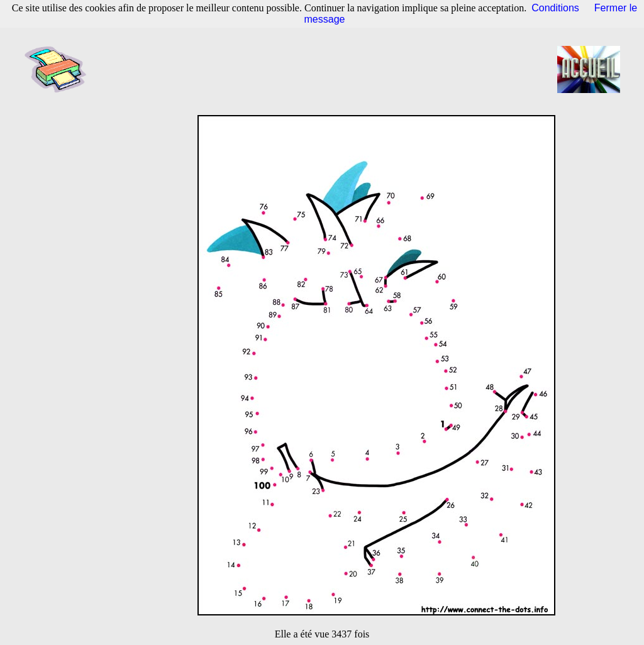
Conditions (555, 8)
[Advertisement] (326, 69)
